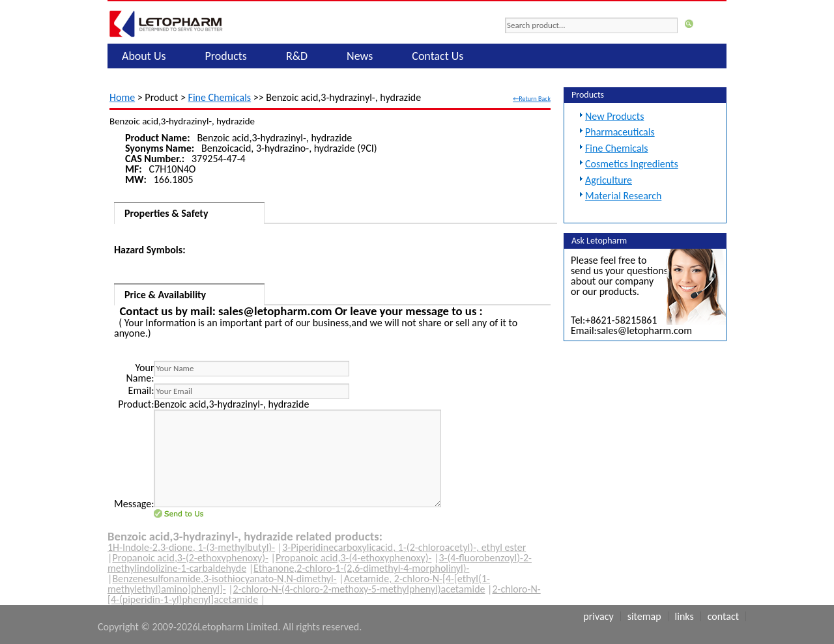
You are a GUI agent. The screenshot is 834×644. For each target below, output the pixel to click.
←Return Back (532, 99)
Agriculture (609, 180)
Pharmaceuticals (620, 132)
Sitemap (644, 617)
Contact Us (438, 56)
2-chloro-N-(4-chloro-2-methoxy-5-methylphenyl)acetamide (359, 589)
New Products (614, 116)
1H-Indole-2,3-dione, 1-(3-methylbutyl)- (191, 547)
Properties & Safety (166, 213)
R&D (297, 56)
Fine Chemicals (220, 97)
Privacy (598, 617)
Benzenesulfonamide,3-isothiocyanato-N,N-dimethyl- (224, 579)
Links (684, 617)
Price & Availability (165, 295)
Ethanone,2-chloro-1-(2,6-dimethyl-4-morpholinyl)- (361, 568)
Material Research (623, 196)
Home (122, 97)
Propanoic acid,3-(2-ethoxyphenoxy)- (190, 558)
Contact (723, 617)
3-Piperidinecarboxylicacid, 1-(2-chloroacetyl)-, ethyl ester (404, 547)
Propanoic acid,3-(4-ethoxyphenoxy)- (354, 558)
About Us (144, 56)
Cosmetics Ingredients (632, 164)
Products (226, 56)
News (360, 56)
